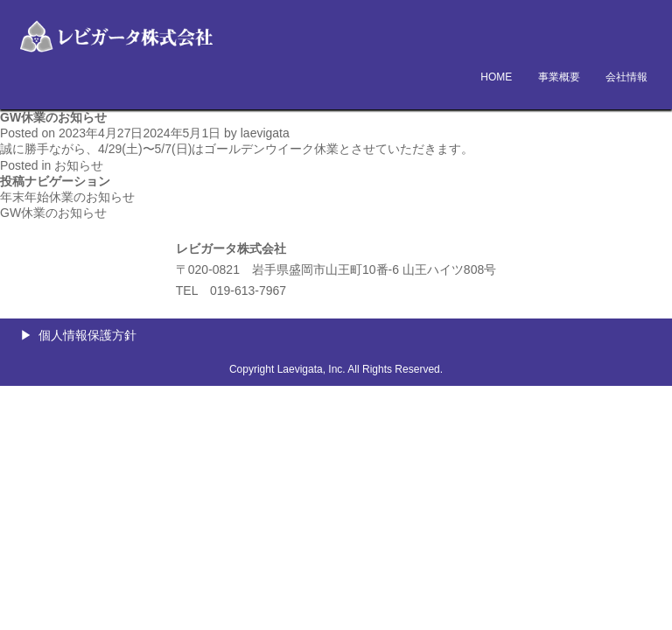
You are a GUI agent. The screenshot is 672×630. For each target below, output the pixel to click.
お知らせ (79, 165)
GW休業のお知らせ (53, 213)
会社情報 (626, 77)
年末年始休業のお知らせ (67, 197)
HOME (496, 77)
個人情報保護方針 (87, 335)
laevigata (265, 133)
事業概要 (559, 77)
